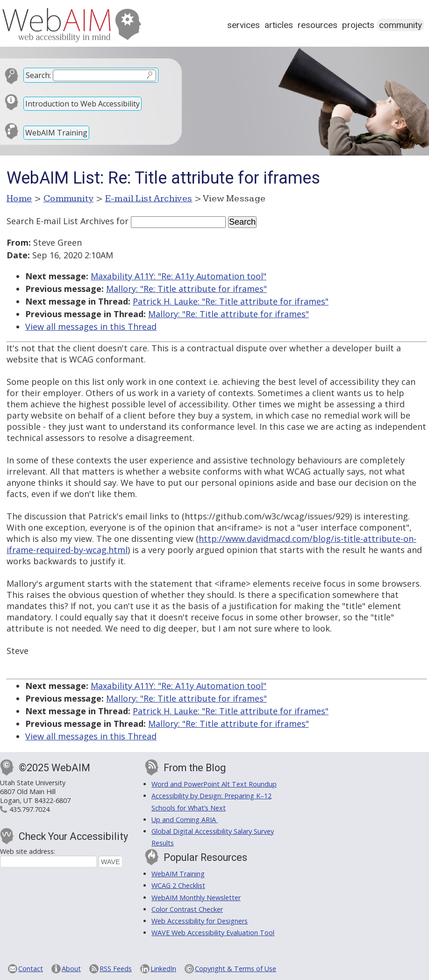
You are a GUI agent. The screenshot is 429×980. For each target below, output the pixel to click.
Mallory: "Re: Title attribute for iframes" (186, 289)
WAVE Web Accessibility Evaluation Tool (213, 933)
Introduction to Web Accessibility (82, 104)
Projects (358, 25)
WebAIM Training (56, 133)
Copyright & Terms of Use (236, 969)
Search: (38, 75)
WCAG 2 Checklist (178, 885)
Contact (31, 969)
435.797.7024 (29, 809)
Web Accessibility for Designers (200, 921)
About (71, 969)
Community (400, 25)
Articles (279, 25)
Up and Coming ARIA (185, 820)
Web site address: (28, 851)
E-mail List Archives (149, 199)
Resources (318, 25)
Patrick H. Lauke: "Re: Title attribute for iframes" (231, 301)
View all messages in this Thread (91, 327)
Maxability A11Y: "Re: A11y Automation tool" (179, 276)
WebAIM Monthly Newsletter (196, 898)
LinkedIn (163, 969)
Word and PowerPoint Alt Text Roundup (214, 784)
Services (243, 25)
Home (19, 199)
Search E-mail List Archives (60, 221)
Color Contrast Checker (187, 909)
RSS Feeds (116, 969)
